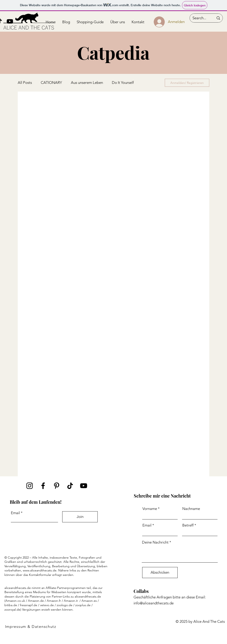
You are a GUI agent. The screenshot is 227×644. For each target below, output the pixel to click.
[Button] (29, 22)
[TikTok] (70, 486)
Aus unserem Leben (87, 83)
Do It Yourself (123, 83)
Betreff (188, 525)
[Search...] (200, 18)
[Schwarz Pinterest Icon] (57, 486)
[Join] (80, 517)
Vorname (150, 509)
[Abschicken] (160, 573)
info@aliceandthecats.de (154, 603)
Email (15, 513)
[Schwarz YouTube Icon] (10, 21)
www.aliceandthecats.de (40, 570)
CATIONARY (51, 83)
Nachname (191, 509)
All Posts (25, 83)
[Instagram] (30, 486)
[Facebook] (43, 486)
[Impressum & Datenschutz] (31, 627)
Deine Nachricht (155, 542)
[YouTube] (84, 486)
